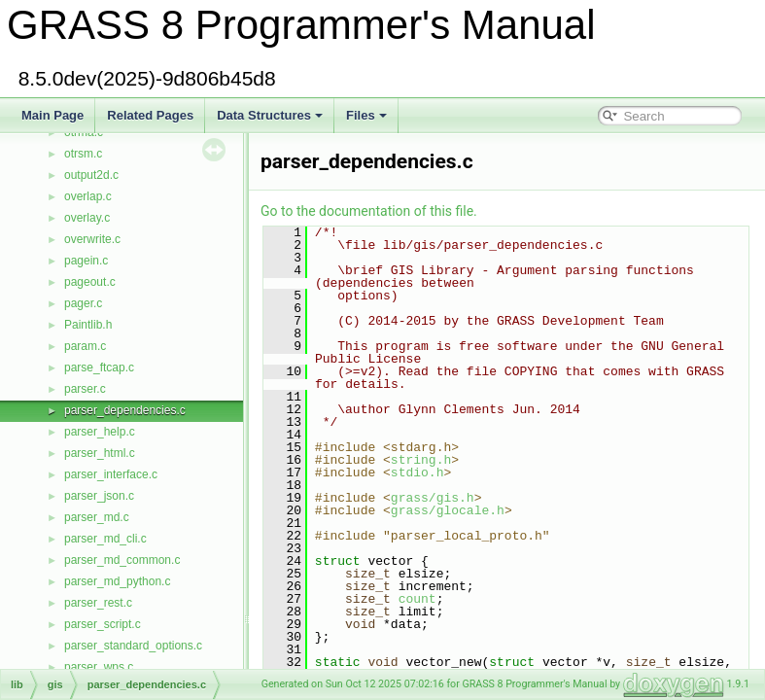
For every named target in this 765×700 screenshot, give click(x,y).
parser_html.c (100, 453)
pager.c (83, 303)
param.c (85, 346)
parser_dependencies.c (125, 410)
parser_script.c (103, 624)
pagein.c (86, 261)
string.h (421, 460)
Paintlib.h (88, 325)
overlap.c (88, 196)
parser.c (85, 389)
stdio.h (417, 472)
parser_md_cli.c (105, 539)
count (417, 599)
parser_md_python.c (117, 581)
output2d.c (91, 175)
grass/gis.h (433, 498)
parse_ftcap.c (99, 367)
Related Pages (150, 115)
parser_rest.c (98, 603)
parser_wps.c (99, 667)
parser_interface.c (111, 474)
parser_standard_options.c (133, 646)
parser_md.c (97, 517)
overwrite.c (92, 239)
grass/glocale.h (448, 510)
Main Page (52, 115)
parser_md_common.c (122, 560)
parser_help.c (100, 432)
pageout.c (90, 282)
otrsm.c (83, 154)
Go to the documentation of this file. (369, 211)
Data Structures (270, 115)
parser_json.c (99, 496)
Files (366, 115)
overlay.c (87, 218)
